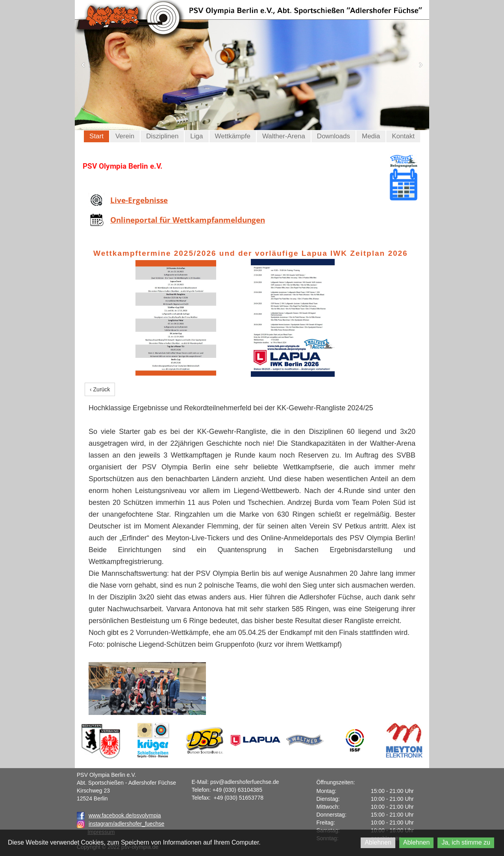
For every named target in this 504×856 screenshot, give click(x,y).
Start (96, 136)
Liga (196, 136)
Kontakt (403, 136)
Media (371, 136)
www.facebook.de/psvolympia (119, 815)
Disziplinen (162, 136)
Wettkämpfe (233, 136)
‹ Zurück (100, 389)
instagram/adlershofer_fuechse (126, 824)
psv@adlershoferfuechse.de (245, 782)
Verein (125, 136)
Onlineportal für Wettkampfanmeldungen (188, 220)
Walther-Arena (284, 136)
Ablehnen (378, 842)
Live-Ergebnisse (139, 200)
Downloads (334, 136)
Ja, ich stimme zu (466, 842)
